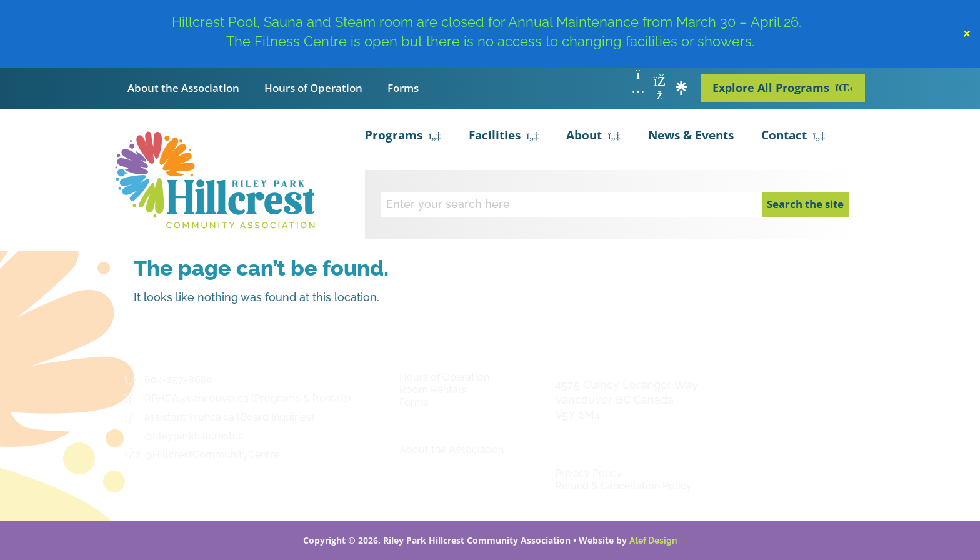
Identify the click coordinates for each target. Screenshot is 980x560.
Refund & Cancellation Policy (623, 486)
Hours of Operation (313, 88)
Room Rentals (433, 390)
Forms (403, 88)
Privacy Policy (588, 473)
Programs (403, 136)
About (593, 136)
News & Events (691, 135)
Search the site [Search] (805, 204)
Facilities (504, 136)
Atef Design (653, 541)
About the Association (183, 88)
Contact (793, 136)
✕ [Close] (967, 34)
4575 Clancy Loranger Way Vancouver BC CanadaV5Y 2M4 (627, 400)
